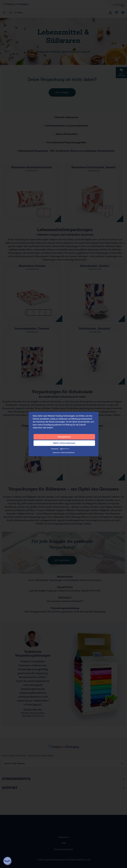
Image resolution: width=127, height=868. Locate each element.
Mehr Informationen (64, 443)
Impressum (56, 453)
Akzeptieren (64, 437)
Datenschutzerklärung (68, 453)
